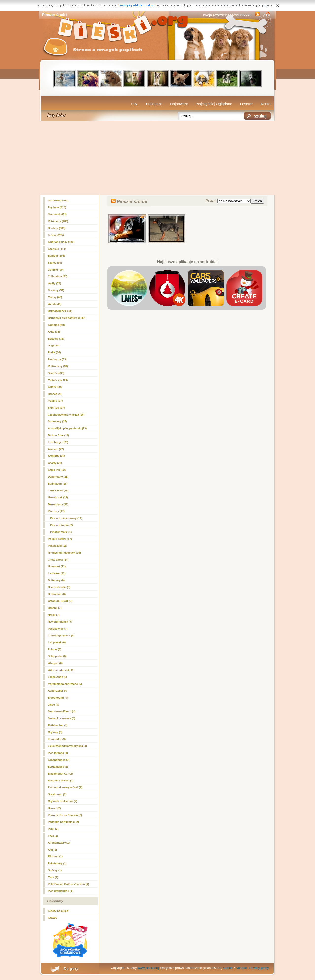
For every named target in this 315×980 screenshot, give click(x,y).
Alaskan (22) (56, 449)
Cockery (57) (56, 290)
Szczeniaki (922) (58, 200)
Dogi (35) (54, 345)
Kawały (52, 918)
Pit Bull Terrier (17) (60, 539)
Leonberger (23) (58, 442)
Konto (266, 104)
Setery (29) (55, 387)
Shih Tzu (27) (56, 408)
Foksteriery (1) (57, 863)
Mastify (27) (55, 401)
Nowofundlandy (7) (60, 622)
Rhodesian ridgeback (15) (64, 553)
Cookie (228, 968)
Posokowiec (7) (58, 629)
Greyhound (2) (57, 794)
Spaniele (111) (57, 249)
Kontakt (241, 968)
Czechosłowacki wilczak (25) (66, 415)
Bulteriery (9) (56, 580)
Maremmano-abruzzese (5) (65, 684)
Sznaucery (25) (57, 421)
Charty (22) (55, 463)
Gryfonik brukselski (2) (62, 801)
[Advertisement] (157, 158)
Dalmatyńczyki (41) (60, 311)
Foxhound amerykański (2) (65, 787)
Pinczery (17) (56, 511)
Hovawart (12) (57, 566)
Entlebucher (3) (58, 725)
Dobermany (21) (58, 477)
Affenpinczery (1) (59, 843)
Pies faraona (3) (58, 753)
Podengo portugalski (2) (63, 822)
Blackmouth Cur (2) (60, 774)
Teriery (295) (56, 235)
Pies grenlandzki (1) (60, 891)
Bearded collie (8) (59, 587)
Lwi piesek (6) (57, 642)
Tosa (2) (53, 836)
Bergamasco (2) (58, 767)
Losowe (247, 104)
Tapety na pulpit (58, 911)
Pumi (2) (53, 829)
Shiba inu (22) (57, 470)
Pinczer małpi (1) (61, 532)
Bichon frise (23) (58, 435)
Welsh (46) (55, 304)
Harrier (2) (54, 808)
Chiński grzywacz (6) (61, 635)
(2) (62, 525)
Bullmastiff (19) (58, 484)
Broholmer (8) (57, 594)
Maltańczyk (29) (58, 380)
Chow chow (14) (58, 560)
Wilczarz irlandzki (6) (61, 670)
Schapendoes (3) (59, 760)
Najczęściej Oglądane (214, 104)
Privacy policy (259, 968)
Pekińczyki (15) (58, 546)
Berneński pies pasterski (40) (66, 318)
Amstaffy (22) (56, 456)
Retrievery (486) (58, 221)
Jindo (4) (53, 705)
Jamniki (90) (56, 270)
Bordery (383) (57, 228)
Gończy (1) (55, 870)
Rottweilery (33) (58, 366)
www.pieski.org (148, 968)
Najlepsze (154, 104)
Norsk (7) (54, 615)
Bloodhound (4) (58, 698)
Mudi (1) (53, 877)
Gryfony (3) (55, 732)
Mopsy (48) (55, 297)
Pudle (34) (54, 352)
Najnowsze (179, 104)
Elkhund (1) (55, 856)
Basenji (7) (55, 608)
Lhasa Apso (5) (57, 677)
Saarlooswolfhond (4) (62, 711)
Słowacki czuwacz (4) (61, 718)
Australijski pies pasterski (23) (67, 428)
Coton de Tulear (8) (60, 601)
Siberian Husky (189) (61, 242)
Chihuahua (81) (58, 276)
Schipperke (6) (57, 656)
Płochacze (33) (57, 359)
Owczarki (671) (57, 214)
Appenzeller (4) (58, 691)
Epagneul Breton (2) (61, 780)
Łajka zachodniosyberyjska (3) (67, 746)
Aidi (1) (52, 850)
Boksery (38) (56, 339)
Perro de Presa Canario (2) (65, 815)
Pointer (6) (54, 649)
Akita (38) (54, 332)
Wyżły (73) (54, 283)
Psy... (135, 104)
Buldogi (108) (56, 256)
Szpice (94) (55, 263)
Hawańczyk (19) (58, 497)
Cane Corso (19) (58, 490)
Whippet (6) (55, 663)
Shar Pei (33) (56, 373)
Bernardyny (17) (58, 504)
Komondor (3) (57, 739)
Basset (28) (55, 394)
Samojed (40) (56, 325)
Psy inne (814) (57, 207)
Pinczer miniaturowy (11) (66, 518)
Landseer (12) (57, 573)
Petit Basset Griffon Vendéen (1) (68, 884)
